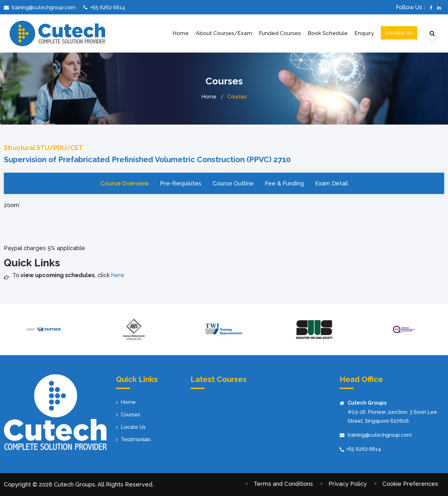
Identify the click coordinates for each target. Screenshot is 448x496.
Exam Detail (332, 183)
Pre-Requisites (181, 183)
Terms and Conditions (283, 484)
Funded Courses (280, 33)
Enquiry (364, 33)
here (117, 275)
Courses (130, 415)
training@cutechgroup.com (380, 435)
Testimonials (136, 439)
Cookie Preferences (410, 484)
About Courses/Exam (224, 33)
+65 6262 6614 (364, 449)
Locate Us (399, 32)
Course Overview (125, 183)
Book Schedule (328, 33)
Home (181, 33)
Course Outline (233, 183)
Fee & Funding (284, 183)
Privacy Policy (348, 484)
